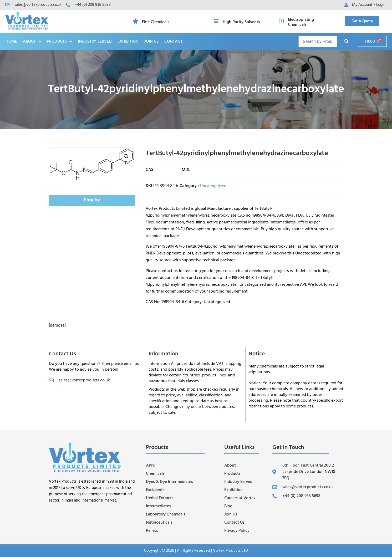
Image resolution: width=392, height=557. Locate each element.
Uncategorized (213, 186)
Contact (173, 42)
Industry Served (95, 42)
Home (11, 42)
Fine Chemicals (156, 22)
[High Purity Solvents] (216, 21)
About (32, 42)
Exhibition (128, 42)
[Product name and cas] (318, 42)
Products (59, 42)
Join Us (151, 42)
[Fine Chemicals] (135, 21)
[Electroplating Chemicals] (281, 21)
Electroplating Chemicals (301, 22)
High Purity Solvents (241, 22)
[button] (126, 156)
